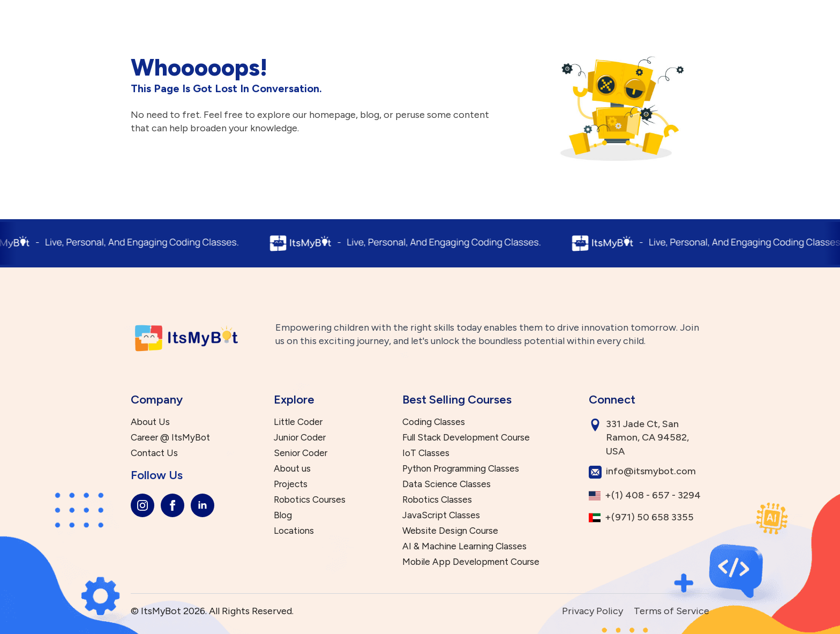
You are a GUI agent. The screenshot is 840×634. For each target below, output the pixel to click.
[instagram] (142, 505)
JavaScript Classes (441, 515)
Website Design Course (450, 531)
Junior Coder (300, 438)
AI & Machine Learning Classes (464, 546)
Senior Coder (301, 453)
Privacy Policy (592, 611)
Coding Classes (434, 422)
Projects (291, 484)
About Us (150, 422)
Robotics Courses (310, 500)
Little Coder (298, 422)
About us (292, 469)
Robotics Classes (437, 500)
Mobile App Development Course (471, 562)
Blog (283, 515)
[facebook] (172, 505)
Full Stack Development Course (466, 438)
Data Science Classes (447, 484)
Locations (294, 531)
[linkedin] (202, 505)
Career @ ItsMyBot (170, 438)
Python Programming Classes (461, 469)
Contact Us (154, 453)
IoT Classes (426, 453)
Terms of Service (672, 611)
